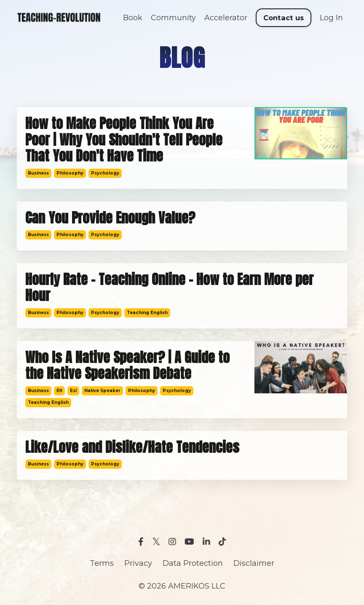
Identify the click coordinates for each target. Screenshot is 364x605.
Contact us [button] (284, 18)
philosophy (70, 173)
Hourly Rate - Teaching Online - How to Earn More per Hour (169, 288)
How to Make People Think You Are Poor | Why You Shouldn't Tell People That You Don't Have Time (124, 140)
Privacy (138, 563)
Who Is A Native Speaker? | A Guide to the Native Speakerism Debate (127, 366)
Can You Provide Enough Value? (110, 218)
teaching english (147, 313)
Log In (331, 18)
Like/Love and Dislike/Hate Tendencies (132, 447)
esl (73, 391)
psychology (105, 173)
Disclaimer (254, 563)
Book (133, 18)
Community (173, 18)
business (38, 173)
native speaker (102, 391)
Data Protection (193, 563)
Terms (102, 563)
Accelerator (226, 18)
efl (59, 391)
